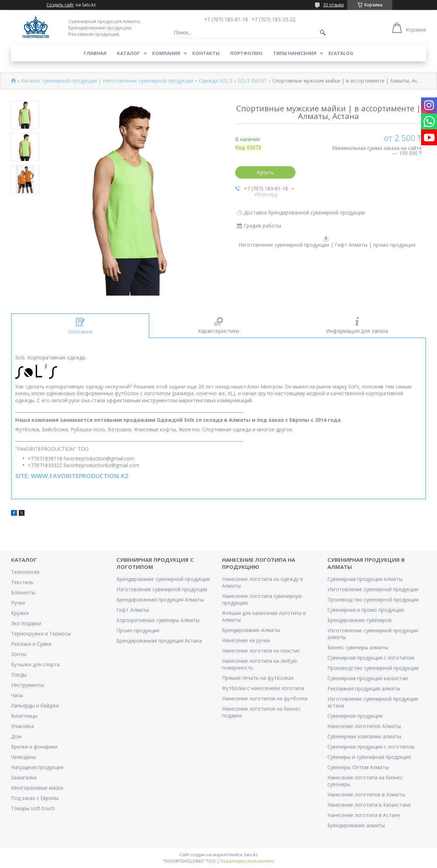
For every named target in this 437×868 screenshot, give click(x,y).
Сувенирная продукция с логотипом (371, 658)
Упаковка (22, 726)
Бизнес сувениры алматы (358, 647)
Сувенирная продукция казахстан (368, 678)
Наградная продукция (37, 767)
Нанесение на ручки (246, 640)
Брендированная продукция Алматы (160, 600)
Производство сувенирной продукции (373, 600)
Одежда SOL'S (216, 81)
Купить (265, 172)
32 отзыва (333, 5)
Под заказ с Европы (35, 798)
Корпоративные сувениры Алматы (158, 620)
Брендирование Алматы (251, 630)
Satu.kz (251, 855)
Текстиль (22, 582)
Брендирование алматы (356, 825)
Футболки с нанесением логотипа (263, 688)
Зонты (19, 654)
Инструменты (27, 685)
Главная (95, 53)
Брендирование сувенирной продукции (163, 579)
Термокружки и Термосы (41, 634)
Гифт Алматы (133, 610)
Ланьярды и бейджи (35, 705)
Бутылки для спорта (35, 664)
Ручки (18, 603)
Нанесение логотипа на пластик (261, 651)
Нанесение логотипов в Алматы (366, 794)
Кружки (20, 613)
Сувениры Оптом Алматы (358, 767)
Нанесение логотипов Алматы (364, 726)
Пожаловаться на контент (247, 861)
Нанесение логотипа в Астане (364, 815)
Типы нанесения (295, 53)
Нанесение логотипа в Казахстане (369, 805)
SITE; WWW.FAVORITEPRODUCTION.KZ (72, 476)
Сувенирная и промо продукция (366, 610)
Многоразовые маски (37, 788)
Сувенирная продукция (355, 716)
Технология (25, 572)
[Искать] (323, 33)
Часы (17, 695)
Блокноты (23, 592)
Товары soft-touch (33, 808)
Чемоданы (23, 757)
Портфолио (246, 53)
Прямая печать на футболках (258, 678)
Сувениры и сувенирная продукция (369, 757)
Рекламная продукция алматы (364, 688)
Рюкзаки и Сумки (31, 644)
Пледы (19, 675)
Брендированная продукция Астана (159, 641)
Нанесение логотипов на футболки (265, 698)
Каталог (129, 53)
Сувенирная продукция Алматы (365, 579)
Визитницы (24, 716)
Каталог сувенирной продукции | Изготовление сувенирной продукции (107, 81)
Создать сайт (60, 5)
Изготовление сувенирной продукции (162, 589)
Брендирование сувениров (359, 620)
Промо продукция (138, 630)
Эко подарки (26, 623)
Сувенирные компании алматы (364, 736)
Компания (166, 53)
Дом (16, 736)
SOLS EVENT (252, 81)
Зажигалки (24, 777)
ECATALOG (341, 53)
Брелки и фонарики (34, 747)
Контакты (206, 53)
